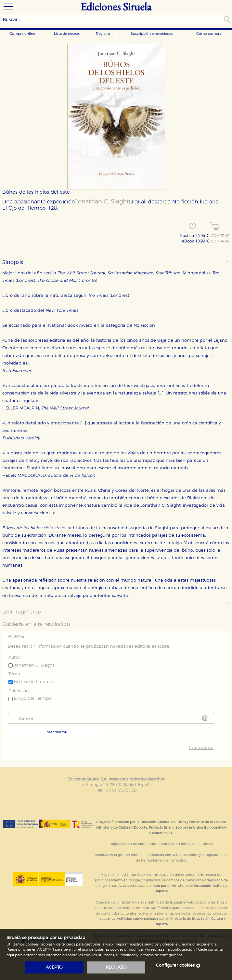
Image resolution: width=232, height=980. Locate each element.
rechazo (116, 967)
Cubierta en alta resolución (36, 624)
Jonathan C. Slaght (102, 202)
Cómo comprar (209, 34)
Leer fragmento (22, 612)
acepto (54, 967)
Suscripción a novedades (152, 34)
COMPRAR (220, 236)
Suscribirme (57, 732)
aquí (10, 955)
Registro (103, 34)
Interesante (201, 748)
